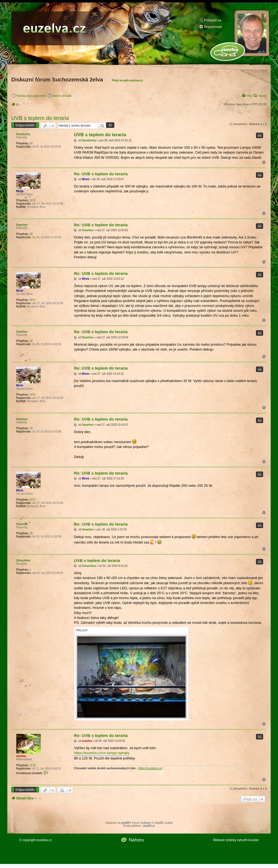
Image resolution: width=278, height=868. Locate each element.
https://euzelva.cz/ (150, 768)
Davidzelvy (23, 134)
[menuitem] (28, 96)
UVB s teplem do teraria (40, 118)
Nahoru (136, 840)
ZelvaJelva (23, 560)
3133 (33, 765)
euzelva (21, 756)
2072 (33, 200)
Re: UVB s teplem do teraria (101, 174)
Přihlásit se (210, 20)
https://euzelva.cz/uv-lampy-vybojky (102, 753)
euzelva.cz (44, 840)
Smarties (22, 225)
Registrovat (210, 27)
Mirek (20, 191)
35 (31, 143)
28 (31, 234)
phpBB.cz (149, 826)
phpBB (125, 823)
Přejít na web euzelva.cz (127, 80)
